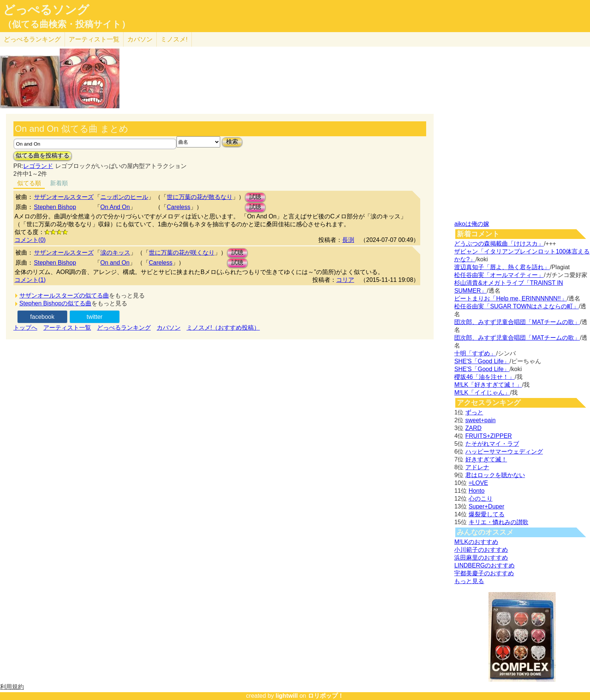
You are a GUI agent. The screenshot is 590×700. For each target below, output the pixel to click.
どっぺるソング (46, 10)
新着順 (59, 183)
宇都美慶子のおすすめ (484, 573)
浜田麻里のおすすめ (481, 558)
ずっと (474, 412)
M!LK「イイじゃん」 (482, 393)
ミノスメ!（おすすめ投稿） (223, 328)
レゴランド (38, 166)
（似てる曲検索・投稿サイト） (67, 24)
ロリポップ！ (326, 696)
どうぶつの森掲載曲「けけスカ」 (499, 244)
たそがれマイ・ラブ (492, 444)
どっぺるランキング (124, 328)
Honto (477, 491)
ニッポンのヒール (124, 197)
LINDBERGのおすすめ (484, 565)
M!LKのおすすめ (476, 542)
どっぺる (32, 39)
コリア (345, 280)
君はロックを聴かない (495, 475)
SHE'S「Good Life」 (482, 361)
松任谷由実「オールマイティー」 (499, 275)
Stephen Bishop (55, 207)
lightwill (287, 696)
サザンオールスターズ (64, 197)
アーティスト (94, 39)
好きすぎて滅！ (486, 459)
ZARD (474, 428)
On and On (115, 263)
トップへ (25, 328)
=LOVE (478, 483)
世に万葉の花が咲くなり (182, 253)
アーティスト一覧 (67, 328)
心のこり (481, 499)
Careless (179, 207)
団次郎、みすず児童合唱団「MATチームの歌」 (517, 322)
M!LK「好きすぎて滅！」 (488, 385)
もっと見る (469, 581)
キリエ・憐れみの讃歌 (499, 522)
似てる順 (29, 183)
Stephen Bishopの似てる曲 (55, 303)
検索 (232, 142)
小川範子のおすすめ (481, 550)
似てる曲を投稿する (43, 155)
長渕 (348, 240)
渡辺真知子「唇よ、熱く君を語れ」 (502, 267)
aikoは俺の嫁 (472, 224)
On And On (115, 207)
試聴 (255, 197)
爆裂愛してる (487, 514)
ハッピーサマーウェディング (504, 452)
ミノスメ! (174, 39)
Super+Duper (487, 506)
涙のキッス (115, 253)
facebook (42, 317)
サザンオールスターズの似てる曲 (64, 295)
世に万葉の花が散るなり (200, 197)
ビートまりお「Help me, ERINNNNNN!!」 (510, 298)
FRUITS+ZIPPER (489, 436)
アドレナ (477, 467)
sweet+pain (480, 420)
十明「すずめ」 (475, 353)
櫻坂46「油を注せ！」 (484, 377)
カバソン (140, 39)
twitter (95, 317)
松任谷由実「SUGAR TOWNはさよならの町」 (516, 306)
